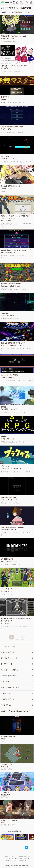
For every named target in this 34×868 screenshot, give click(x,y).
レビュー (11, 39)
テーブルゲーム (7, 664)
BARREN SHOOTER (9, 497)
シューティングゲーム (9, 676)
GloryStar (5, 313)
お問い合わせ (27, 858)
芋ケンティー (5, 561)
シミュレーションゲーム (10, 688)
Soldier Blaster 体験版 (9, 375)
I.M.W (3, 188)
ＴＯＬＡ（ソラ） (7, 500)
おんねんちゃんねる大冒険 (11, 284)
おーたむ (4, 623)
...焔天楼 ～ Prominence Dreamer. (14, 66)
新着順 (4, 12)
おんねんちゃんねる (7, 286)
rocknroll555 (5, 159)
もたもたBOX (5, 795)
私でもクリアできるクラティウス (13, 343)
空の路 (3, 407)
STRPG (4, 437)
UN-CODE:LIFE (7, 559)
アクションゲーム (7, 652)
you (2, 221)
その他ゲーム (6, 705)
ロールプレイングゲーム (10, 670)
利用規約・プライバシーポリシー (11, 856)
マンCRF (4, 316)
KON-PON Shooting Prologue (12, 527)
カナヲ (3, 823)
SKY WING (6, 156)
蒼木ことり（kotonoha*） (10, 345)
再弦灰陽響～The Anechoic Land (13, 36)
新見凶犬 (4, 39)
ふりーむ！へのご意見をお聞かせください (22, 861)
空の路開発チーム (7, 409)
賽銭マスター (6, 97)
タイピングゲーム (7, 699)
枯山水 (3, 739)
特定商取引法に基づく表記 (25, 856)
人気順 (11, 12)
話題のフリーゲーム (23, 12)
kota (2, 99)
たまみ (3, 129)
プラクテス (5, 466)
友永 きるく (5, 767)
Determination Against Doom (12, 127)
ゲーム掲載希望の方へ (8, 861)
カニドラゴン (5, 439)
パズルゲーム (6, 693)
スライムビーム (7, 589)
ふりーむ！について (9, 858)
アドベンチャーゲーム (9, 658)
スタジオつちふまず (7, 469)
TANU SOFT (5, 530)
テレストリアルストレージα (11, 186)
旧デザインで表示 (18, 858)
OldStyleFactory (6, 377)
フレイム (4, 591)
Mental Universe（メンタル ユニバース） (16, 250)
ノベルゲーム (6, 682)
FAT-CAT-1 (4, 253)
